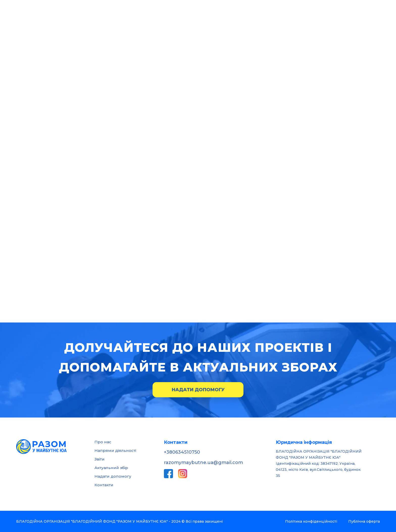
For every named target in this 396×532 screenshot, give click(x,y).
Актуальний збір (111, 468)
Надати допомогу (198, 390)
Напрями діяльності (115, 450)
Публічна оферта (364, 521)
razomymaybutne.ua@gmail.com (203, 462)
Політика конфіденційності (311, 521)
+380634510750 (182, 452)
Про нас (103, 442)
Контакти (104, 485)
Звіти (100, 459)
